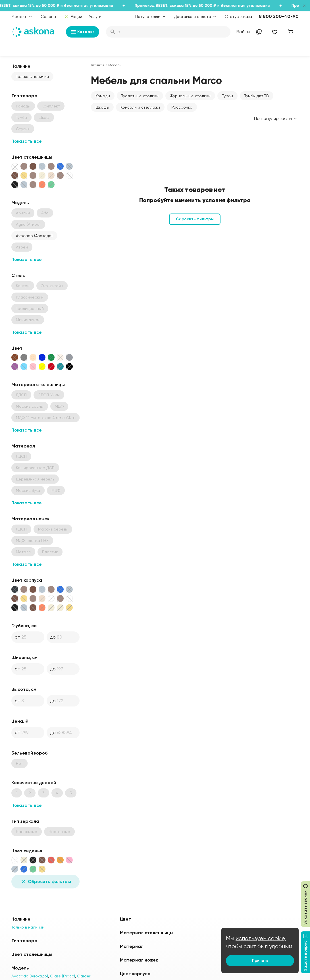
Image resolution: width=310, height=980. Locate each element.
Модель (20, 203)
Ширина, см (24, 657)
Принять (260, 961)
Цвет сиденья (27, 851)
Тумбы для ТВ (257, 96)
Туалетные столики (140, 96)
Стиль (18, 275)
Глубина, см (24, 626)
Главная (98, 65)
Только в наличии (32, 76)
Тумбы (227, 96)
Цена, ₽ (20, 721)
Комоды (103, 96)
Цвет (17, 348)
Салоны (48, 16)
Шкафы (102, 107)
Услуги (95, 16)
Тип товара (24, 96)
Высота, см (24, 689)
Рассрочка (182, 107)
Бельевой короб (30, 753)
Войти (243, 32)
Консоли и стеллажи (140, 107)
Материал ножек (30, 519)
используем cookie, (261, 938)
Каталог (83, 32)
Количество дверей (34, 783)
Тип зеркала (25, 821)
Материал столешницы (38, 385)
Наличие (21, 66)
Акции (73, 16)
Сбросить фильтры (45, 882)
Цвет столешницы (32, 157)
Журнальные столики (190, 96)
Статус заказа (238, 16)
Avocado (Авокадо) (34, 236)
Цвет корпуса (27, 580)
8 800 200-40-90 (279, 16)
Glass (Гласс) (63, 976)
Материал (23, 446)
